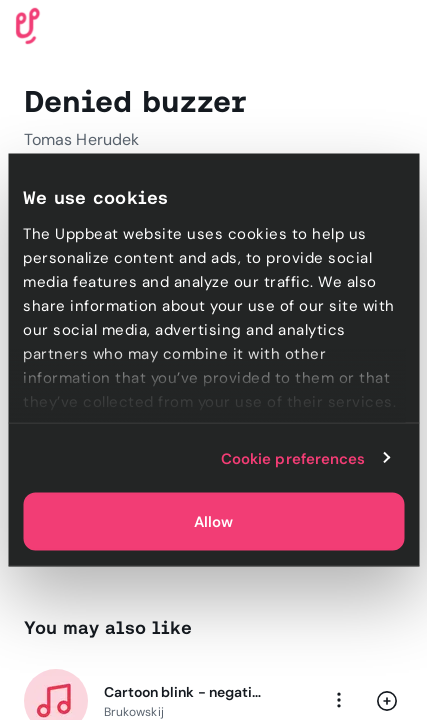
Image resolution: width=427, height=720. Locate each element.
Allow (213, 522)
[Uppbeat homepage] (28, 24)
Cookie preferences (293, 458)
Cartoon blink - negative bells (183, 692)
